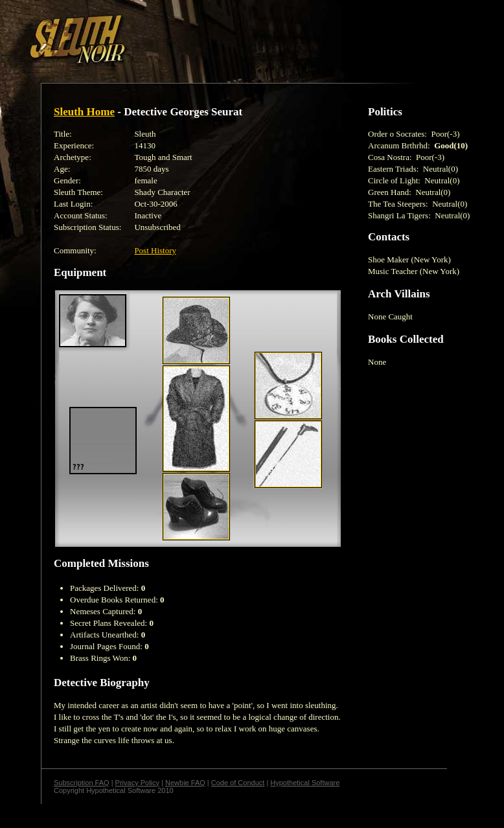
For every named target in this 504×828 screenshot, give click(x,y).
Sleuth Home (84, 112)
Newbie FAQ (185, 783)
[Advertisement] (225, 34)
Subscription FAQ (82, 783)
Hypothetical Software (305, 783)
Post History (155, 250)
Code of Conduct (238, 783)
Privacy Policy (137, 783)
